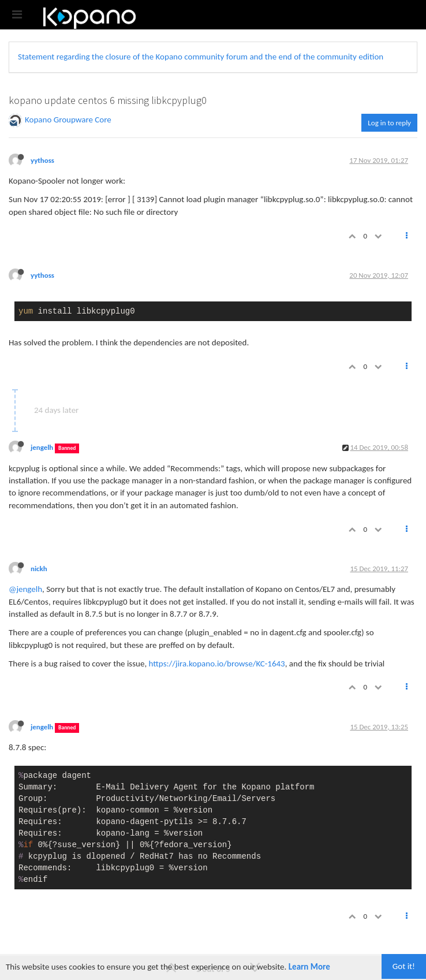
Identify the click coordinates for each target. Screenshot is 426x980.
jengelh (42, 447)
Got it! (404, 966)
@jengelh (25, 589)
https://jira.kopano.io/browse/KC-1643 (217, 664)
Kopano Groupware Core (68, 120)
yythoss (42, 160)
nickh (39, 569)
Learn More (309, 967)
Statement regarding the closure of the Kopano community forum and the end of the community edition (201, 57)
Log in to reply (389, 123)
